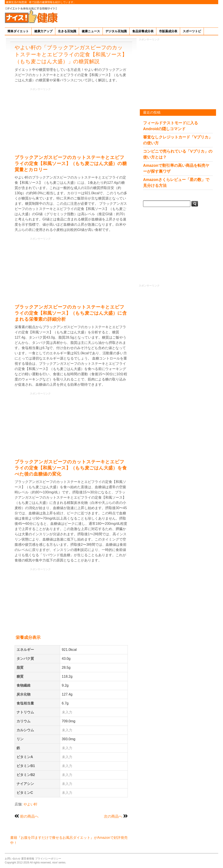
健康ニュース (91, 31)
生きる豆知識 (67, 31)
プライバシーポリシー (48, 859)
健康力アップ (43, 31)
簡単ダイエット (18, 31)
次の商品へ (113, 816)
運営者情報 (28, 859)
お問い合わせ (13, 859)
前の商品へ (29, 816)
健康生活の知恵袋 (16, 2)
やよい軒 (30, 804)
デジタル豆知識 (116, 31)
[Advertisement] (139, 15)
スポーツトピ (192, 31)
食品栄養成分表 (143, 31)
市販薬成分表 (168, 31)
